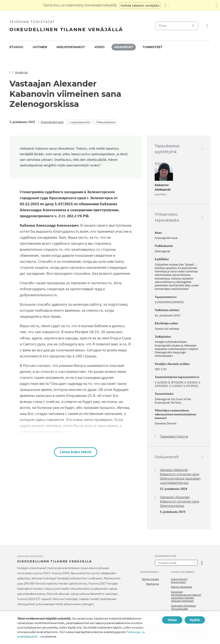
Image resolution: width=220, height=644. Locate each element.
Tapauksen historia (174, 437)
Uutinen (40, 47)
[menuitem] (16, 47)
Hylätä (195, 620)
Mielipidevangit (71, 47)
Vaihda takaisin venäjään (140, 5)
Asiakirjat (124, 47)
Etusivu (16, 47)
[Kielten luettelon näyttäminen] (167, 5)
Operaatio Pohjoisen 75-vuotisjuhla (183, 607)
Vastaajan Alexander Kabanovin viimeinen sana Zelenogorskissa (180, 501)
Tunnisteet (153, 47)
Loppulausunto (80, 122)
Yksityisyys (152, 584)
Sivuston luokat (167, 563)
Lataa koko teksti (76, 452)
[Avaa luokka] (202, 563)
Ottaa (172, 620)
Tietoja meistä (150, 579)
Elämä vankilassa (182, 587)
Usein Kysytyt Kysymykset (179, 581)
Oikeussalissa (106, 122)
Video (99, 47)
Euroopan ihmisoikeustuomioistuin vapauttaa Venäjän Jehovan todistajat (186, 596)
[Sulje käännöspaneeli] (217, 5)
